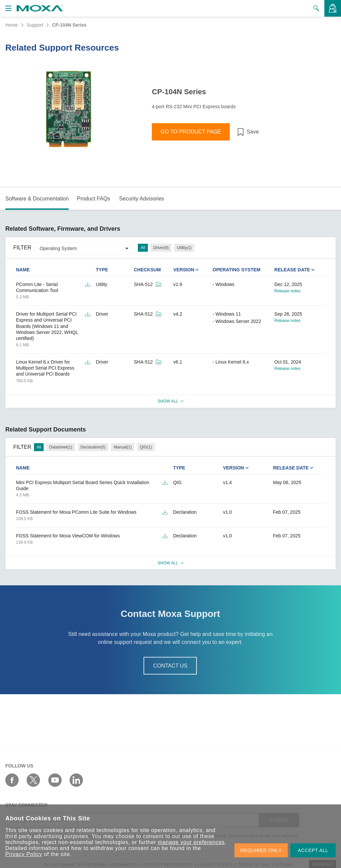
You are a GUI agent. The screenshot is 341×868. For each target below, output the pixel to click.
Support (35, 25)
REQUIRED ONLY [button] (261, 850)
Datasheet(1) (61, 447)
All (143, 248)
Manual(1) (123, 447)
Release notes (287, 291)
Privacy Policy (24, 854)
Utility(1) (184, 248)
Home (11, 25)
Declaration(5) (93, 447)
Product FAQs (94, 199)
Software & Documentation (37, 199)
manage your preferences (191, 842)
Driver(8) (161, 248)
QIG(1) (146, 447)
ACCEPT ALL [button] (313, 850)
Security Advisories (142, 199)
